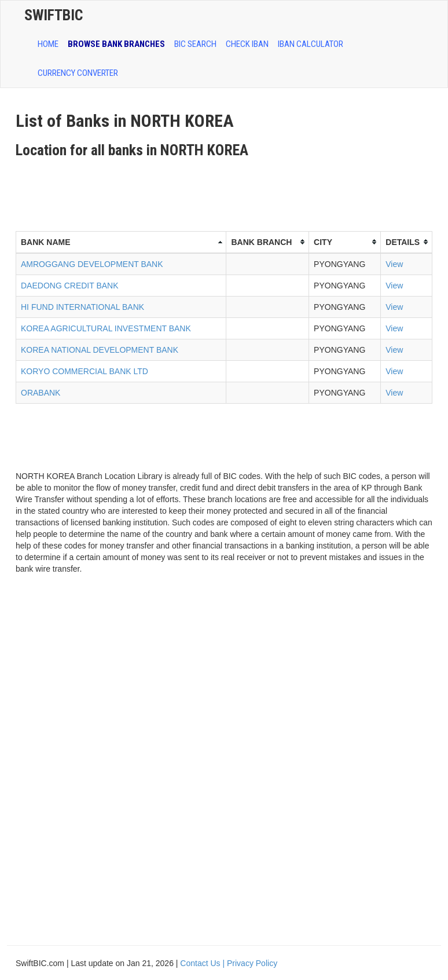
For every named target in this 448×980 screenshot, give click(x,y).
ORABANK (41, 393)
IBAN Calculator (311, 44)
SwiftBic (54, 15)
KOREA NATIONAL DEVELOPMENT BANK (100, 350)
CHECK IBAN (247, 44)
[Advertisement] (226, 191)
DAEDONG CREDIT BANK (70, 286)
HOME (48, 44)
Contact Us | (203, 963)
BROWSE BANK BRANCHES (116, 44)
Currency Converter (78, 73)
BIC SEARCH (195, 44)
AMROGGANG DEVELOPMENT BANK (92, 264)
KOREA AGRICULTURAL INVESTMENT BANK (106, 328)
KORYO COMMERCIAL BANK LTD (85, 371)
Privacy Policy (252, 963)
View (394, 264)
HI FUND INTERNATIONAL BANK (82, 307)
